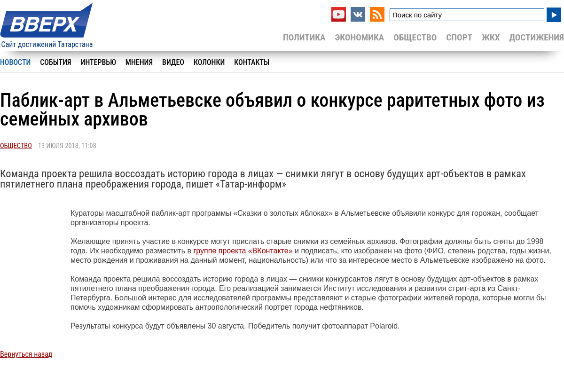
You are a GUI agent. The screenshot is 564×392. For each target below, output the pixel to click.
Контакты (252, 62)
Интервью (98, 62)
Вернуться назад (26, 354)
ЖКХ (491, 37)
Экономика (359, 37)
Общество (415, 37)
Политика (304, 37)
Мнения (139, 62)
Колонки (209, 62)
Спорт (459, 37)
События (55, 62)
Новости (15, 62)
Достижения (537, 37)
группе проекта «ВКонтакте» (243, 251)
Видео (173, 62)
